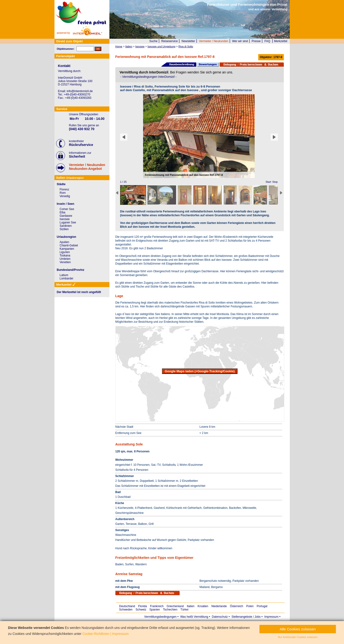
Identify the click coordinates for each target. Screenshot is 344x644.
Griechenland (175, 606)
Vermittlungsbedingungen (160, 617)
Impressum (271, 617)
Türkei (184, 610)
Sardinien (66, 226)
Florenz (64, 189)
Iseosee (65, 219)
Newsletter (188, 41)
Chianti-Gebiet (69, 245)
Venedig (65, 196)
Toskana (65, 255)
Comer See (67, 209)
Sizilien (64, 229)
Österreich (236, 606)
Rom (63, 193)
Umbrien (65, 259)
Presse (256, 41)
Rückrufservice (81, 145)
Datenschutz (220, 617)
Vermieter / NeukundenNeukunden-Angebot (87, 167)
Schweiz (141, 610)
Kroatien (203, 606)
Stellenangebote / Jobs (246, 617)
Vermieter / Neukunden (214, 41)
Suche (153, 41)
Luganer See (68, 222)
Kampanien (67, 249)
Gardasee (66, 216)
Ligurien (65, 252)
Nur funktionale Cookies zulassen (298, 637)
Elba (63, 212)
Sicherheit (77, 156)
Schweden (126, 610)
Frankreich (157, 606)
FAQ (267, 41)
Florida (142, 606)
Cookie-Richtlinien (96, 634)
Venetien (65, 262)
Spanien (155, 610)
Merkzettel (281, 41)
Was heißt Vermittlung (194, 617)
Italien (191, 606)
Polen (250, 606)
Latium (64, 275)
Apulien (64, 242)
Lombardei (67, 278)
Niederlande (219, 606)
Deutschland (127, 606)
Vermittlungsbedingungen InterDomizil (149, 77)
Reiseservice (169, 41)
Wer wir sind (240, 41)
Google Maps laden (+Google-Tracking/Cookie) (200, 371)
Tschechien (170, 610)
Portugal (262, 606)
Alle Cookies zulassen (298, 629)
